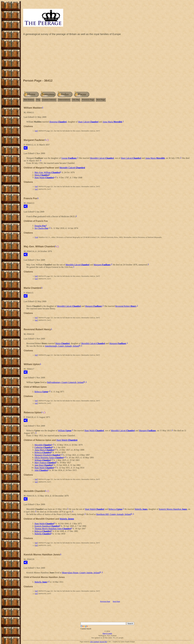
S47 (36, 131)
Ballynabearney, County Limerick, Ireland (65, 382)
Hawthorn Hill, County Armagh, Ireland (114, 514)
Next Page (101, 100)
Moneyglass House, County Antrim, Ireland (81, 573)
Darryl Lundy (107, 633)
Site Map (76, 100)
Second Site (103, 642)
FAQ (38, 100)
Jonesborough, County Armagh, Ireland (62, 346)
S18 (36, 237)
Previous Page (88, 100)
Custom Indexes (49, 100)
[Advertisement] (107, 58)
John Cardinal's (95, 642)
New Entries (29, 100)
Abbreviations (64, 100)
